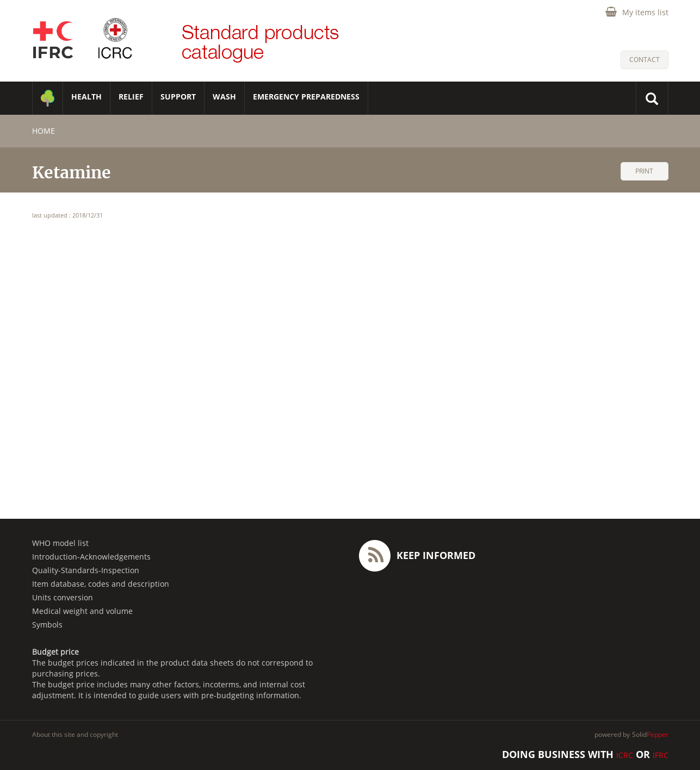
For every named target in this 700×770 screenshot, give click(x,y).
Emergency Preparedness (306, 97)
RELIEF (131, 97)
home (44, 131)
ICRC (625, 755)
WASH (224, 97)
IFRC (661, 755)
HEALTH (86, 97)
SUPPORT (178, 97)
